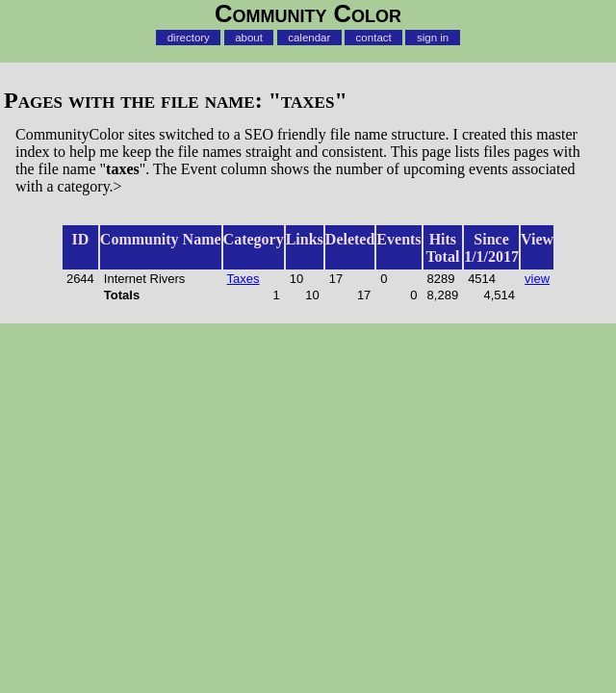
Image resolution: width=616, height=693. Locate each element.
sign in (433, 38)
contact (374, 38)
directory (189, 38)
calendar (309, 38)
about (249, 38)
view (537, 279)
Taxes (244, 279)
